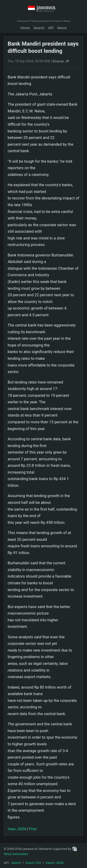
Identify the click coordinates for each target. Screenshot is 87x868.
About (62, 28)
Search (39, 28)
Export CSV (33, 863)
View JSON (17, 829)
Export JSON (55, 863)
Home (25, 28)
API (51, 28)
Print (33, 829)
